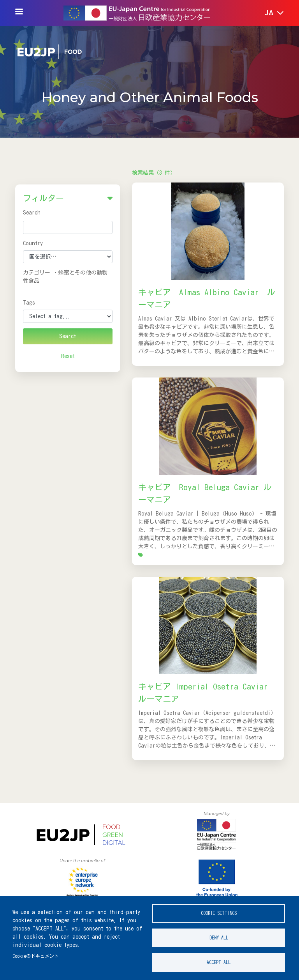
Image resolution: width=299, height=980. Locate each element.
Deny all (219, 938)
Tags (29, 303)
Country (33, 243)
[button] (269, 13)
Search (32, 213)
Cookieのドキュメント (36, 956)
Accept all (219, 962)
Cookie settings (219, 913)
